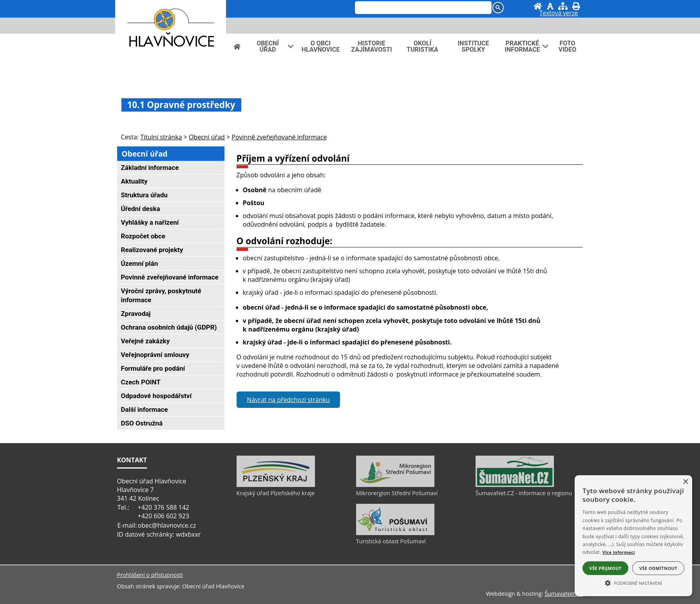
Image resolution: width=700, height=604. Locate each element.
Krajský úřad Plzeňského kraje (276, 493)
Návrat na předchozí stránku (288, 400)
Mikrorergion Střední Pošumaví (397, 493)
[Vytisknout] (576, 6)
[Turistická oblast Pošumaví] (395, 533)
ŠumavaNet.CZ (564, 594)
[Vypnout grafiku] (550, 6)
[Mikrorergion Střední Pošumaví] (395, 485)
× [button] (685, 482)
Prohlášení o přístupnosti (150, 575)
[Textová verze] (559, 14)
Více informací (619, 552)
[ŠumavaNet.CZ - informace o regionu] (515, 485)
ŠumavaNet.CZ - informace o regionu (524, 493)
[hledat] (422, 8)
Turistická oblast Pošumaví (391, 541)
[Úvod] (538, 6)
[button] (633, 582)
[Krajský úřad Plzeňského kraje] (276, 485)
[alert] (633, 536)
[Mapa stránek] (563, 6)
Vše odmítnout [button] (658, 568)
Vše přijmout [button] (605, 568)
